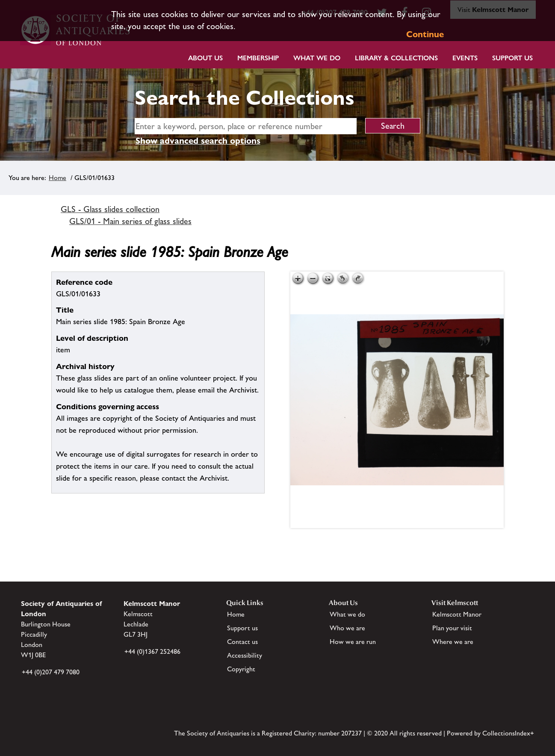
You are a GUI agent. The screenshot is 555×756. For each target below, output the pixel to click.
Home (58, 178)
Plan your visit (452, 628)
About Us (205, 58)
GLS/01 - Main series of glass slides (130, 221)
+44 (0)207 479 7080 (51, 672)
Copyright (241, 669)
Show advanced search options (198, 141)
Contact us (242, 642)
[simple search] (246, 126)
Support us (242, 628)
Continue (425, 34)
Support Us (512, 58)
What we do (317, 58)
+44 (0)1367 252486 (152, 651)
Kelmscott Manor (457, 614)
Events (465, 58)
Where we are (453, 642)
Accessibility (245, 655)
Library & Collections (396, 58)
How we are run (353, 642)
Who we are (347, 628)
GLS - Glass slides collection (110, 209)
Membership (258, 58)
